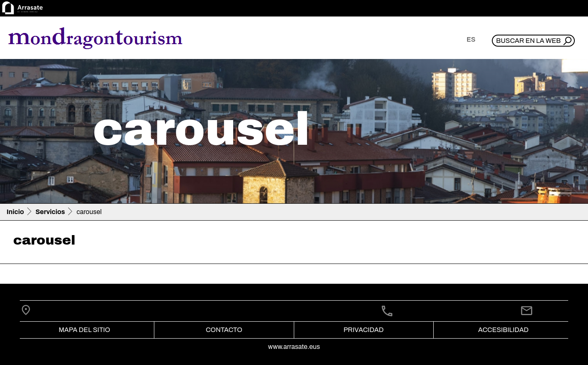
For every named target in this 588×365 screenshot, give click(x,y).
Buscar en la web (528, 41)
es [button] (471, 39)
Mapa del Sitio (84, 330)
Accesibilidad (503, 330)
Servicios (50, 212)
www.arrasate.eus (294, 347)
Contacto (224, 330)
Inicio (15, 212)
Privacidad (363, 330)
